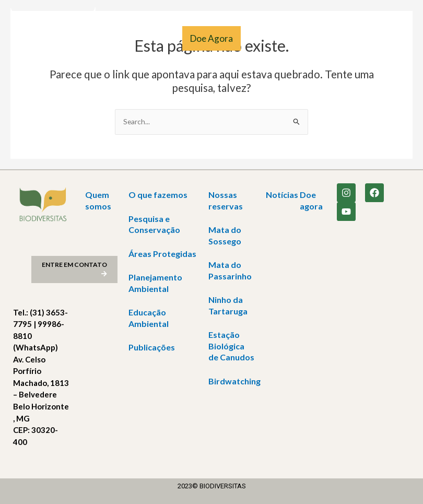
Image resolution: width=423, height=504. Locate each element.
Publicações (152, 347)
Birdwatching (234, 381)
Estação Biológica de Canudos (231, 346)
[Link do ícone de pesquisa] (15, 95)
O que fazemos (158, 195)
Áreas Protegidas (162, 254)
